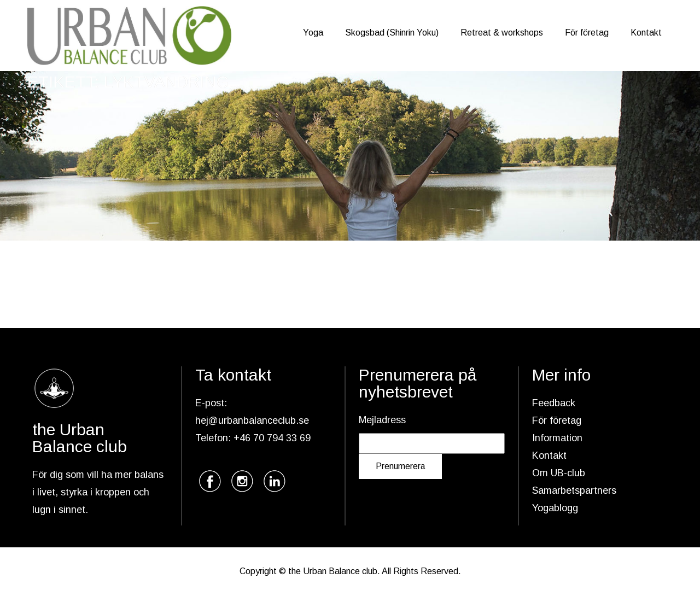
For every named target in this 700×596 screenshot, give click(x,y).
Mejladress (382, 420)
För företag (587, 33)
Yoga (313, 33)
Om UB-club (559, 473)
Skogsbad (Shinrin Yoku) (392, 33)
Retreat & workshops (502, 33)
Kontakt (646, 33)
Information (557, 438)
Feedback (554, 403)
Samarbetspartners (574, 490)
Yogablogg (555, 508)
